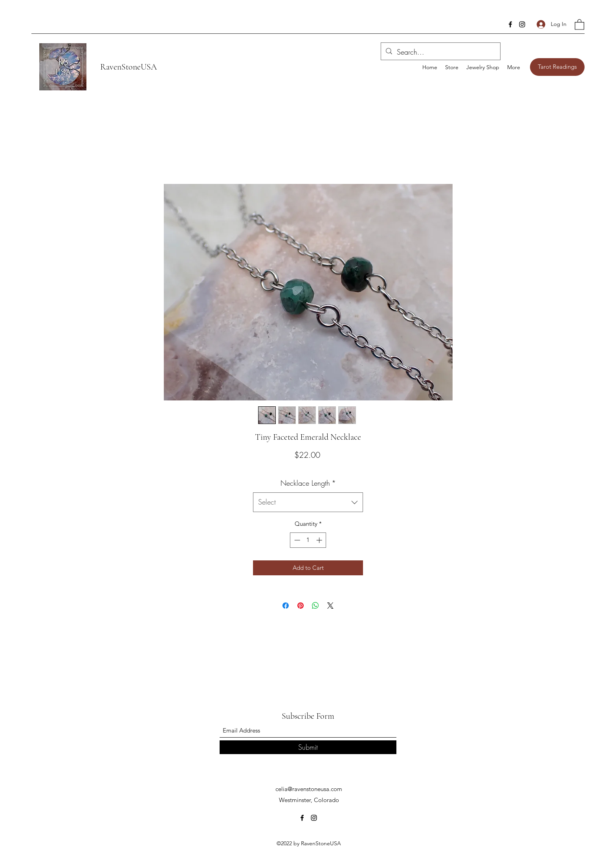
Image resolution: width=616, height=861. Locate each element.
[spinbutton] (308, 540)
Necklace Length (308, 483)
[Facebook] (510, 24)
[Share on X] (330, 606)
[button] (579, 24)
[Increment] (320, 540)
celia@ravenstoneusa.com (309, 789)
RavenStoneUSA (128, 67)
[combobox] (308, 502)
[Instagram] (522, 24)
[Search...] (440, 52)
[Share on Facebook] (286, 606)
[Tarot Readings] (557, 67)
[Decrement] (296, 540)
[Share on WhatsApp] (315, 606)
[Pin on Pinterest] (301, 606)
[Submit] (308, 747)
